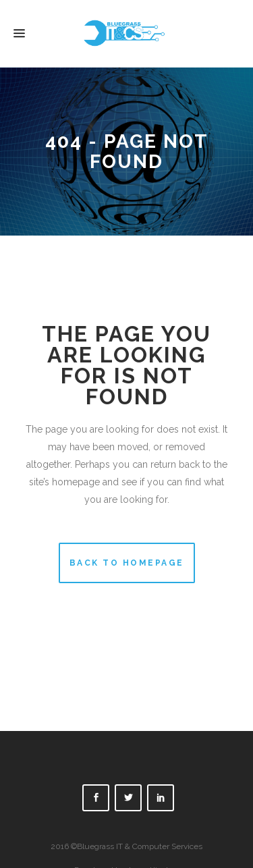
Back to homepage (127, 563)
